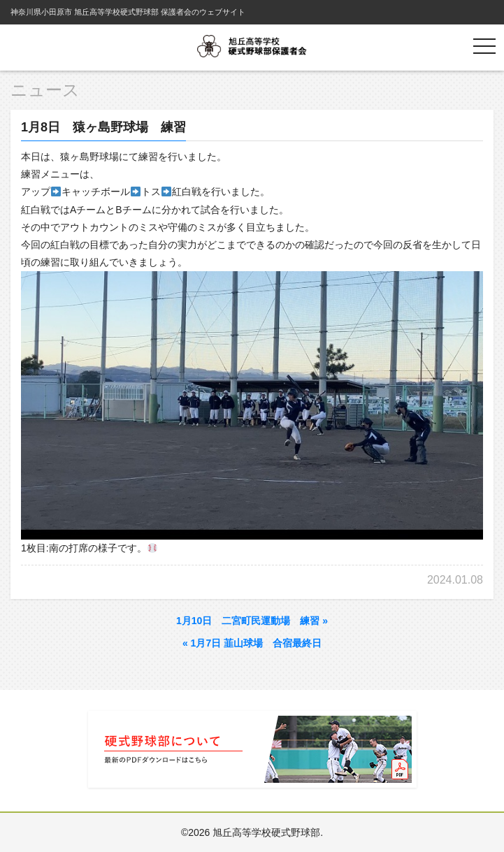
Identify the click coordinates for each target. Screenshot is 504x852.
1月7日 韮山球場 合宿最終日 (252, 643)
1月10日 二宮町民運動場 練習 (252, 621)
